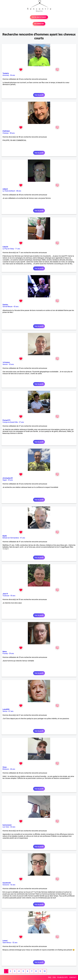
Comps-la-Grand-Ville (10, 422)
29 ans (11, 653)
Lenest (5, 941)
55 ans (13, 596)
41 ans (23, 538)
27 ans (21, 422)
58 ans (12, 133)
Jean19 (5, 594)
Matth (5, 536)
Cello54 (5, 247)
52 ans (15, 943)
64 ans (13, 827)
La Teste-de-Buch (9, 191)
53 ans (11, 364)
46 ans (13, 769)
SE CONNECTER (39, 24)
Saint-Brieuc (7, 943)
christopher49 (8, 478)
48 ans (19, 191)
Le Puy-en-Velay (8, 249)
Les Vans (6, 827)
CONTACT (73, 977)
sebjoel (5, 189)
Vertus (5, 711)
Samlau (5, 305)
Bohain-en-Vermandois (11, 538)
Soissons (6, 885)
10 (44, 971)
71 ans (18, 249)
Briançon (6, 769)
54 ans (13, 75)
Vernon (5, 364)
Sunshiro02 (7, 883)
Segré (5, 480)
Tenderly (6, 73)
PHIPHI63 (6, 131)
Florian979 (6, 420)
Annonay (6, 75)
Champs (6, 133)
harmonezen (7, 825)
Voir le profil (39, 95)
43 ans (16, 307)
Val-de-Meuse (7, 307)
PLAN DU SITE (63, 977)
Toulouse (6, 596)
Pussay (5, 653)
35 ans (10, 480)
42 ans (13, 885)
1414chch (6, 362)
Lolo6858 (6, 709)
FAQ (50, 977)
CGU (54, 977)
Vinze (5, 767)
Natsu (5, 652)
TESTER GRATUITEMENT (39, 17)
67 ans (11, 711)
